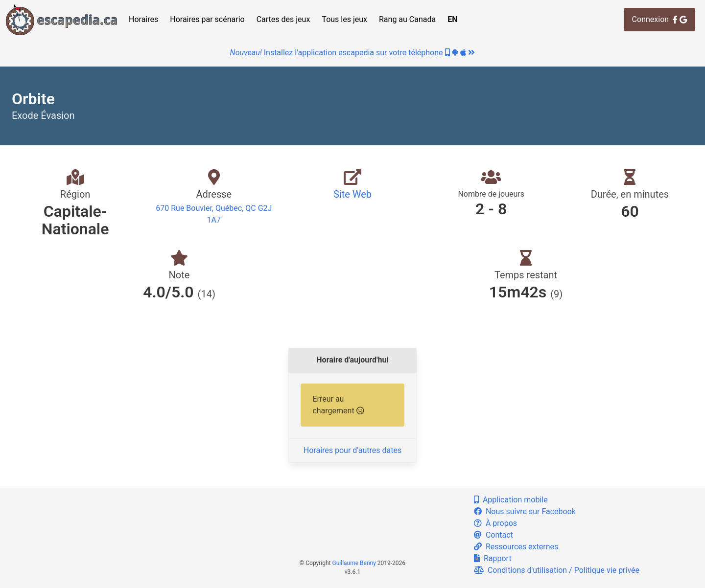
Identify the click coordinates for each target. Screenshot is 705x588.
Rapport (493, 558)
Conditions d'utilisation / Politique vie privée (557, 570)
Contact (493, 535)
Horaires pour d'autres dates (352, 450)
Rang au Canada (407, 19)
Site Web (352, 194)
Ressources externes (516, 547)
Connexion (659, 19)
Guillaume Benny (354, 563)
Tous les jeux (344, 19)
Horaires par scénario (207, 19)
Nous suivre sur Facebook (525, 511)
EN (452, 19)
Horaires (143, 19)
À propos (495, 523)
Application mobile (511, 500)
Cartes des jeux (283, 19)
